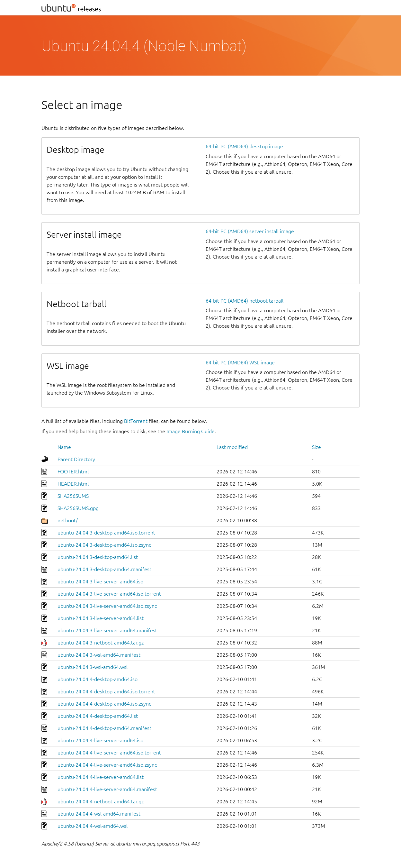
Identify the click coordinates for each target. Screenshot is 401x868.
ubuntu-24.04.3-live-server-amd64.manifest (107, 630)
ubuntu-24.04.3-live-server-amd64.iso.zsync (107, 606)
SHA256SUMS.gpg (78, 508)
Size (316, 447)
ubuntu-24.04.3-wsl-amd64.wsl (93, 667)
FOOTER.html (73, 471)
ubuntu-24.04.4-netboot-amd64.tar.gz (101, 801)
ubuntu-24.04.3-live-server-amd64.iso (100, 581)
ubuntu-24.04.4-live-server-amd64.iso (100, 740)
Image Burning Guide (191, 431)
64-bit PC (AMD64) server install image (250, 231)
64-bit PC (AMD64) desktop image (244, 146)
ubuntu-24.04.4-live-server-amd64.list (101, 777)
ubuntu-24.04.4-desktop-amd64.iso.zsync (104, 704)
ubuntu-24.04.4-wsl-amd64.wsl (93, 826)
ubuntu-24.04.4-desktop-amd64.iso (98, 679)
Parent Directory (76, 459)
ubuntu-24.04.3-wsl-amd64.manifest (99, 655)
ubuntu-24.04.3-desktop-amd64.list (98, 557)
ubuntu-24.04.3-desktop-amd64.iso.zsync (104, 545)
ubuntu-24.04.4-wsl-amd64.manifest (99, 814)
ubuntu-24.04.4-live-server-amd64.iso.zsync (107, 765)
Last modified (232, 447)
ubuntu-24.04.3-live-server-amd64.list (101, 618)
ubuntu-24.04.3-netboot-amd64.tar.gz (101, 643)
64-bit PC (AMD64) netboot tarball (245, 301)
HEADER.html (73, 484)
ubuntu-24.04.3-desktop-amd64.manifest (104, 569)
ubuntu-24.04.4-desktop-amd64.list (98, 716)
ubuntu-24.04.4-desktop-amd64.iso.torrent (106, 691)
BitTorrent (136, 421)
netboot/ (68, 520)
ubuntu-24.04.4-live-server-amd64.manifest (107, 789)
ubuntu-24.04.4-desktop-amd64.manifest (104, 728)
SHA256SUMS (73, 496)
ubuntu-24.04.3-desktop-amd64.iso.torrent (106, 533)
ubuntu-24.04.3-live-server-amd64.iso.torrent (109, 594)
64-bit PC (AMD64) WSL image (240, 362)
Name (64, 447)
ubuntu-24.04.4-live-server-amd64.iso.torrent (109, 753)
